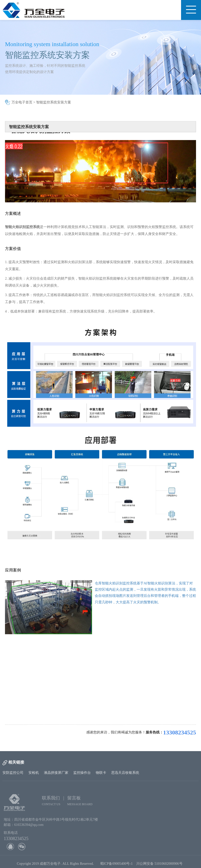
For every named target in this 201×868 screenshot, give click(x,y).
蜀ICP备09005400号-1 (116, 864)
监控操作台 (82, 773)
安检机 (34, 773)
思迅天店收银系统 (125, 773)
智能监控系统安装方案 (54, 102)
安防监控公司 (13, 773)
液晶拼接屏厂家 (56, 773)
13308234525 (180, 732)
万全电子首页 (22, 102)
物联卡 (101, 773)
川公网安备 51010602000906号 (160, 864)
